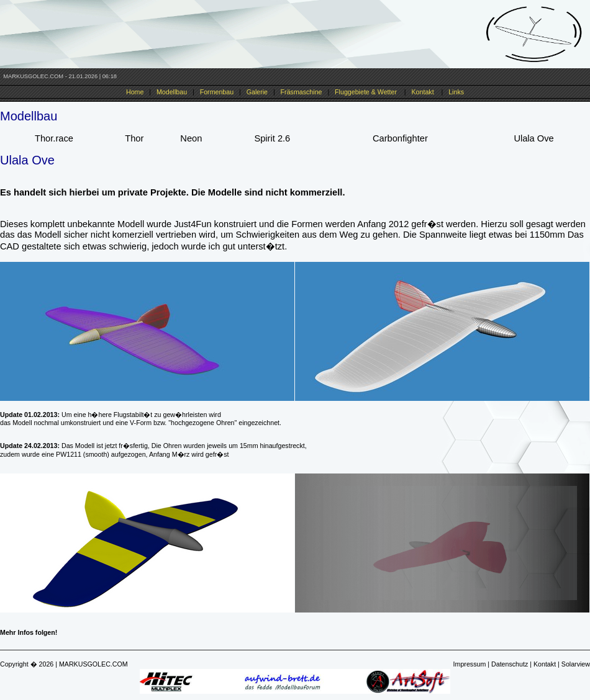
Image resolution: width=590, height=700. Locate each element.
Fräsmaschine (302, 92)
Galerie (257, 92)
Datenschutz (510, 664)
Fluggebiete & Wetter (366, 92)
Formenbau (217, 92)
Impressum (470, 664)
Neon (191, 138)
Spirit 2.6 (272, 138)
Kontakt (423, 92)
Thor (134, 138)
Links (456, 92)
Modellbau (172, 92)
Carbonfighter (400, 138)
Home (135, 92)
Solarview (576, 664)
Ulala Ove (533, 138)
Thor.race (54, 138)
